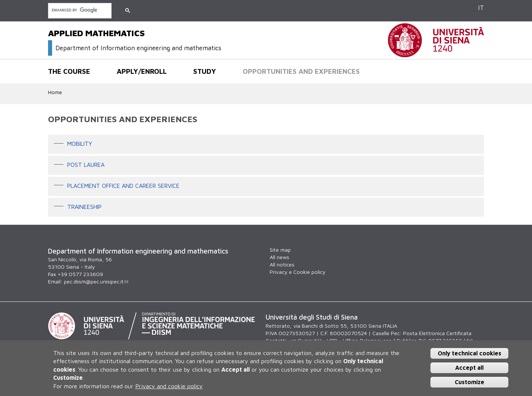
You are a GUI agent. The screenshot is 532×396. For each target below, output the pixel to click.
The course (69, 71)
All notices (282, 264)
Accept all (469, 368)
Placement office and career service (123, 186)
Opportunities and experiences (301, 71)
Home (55, 92)
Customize (470, 382)
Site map (280, 250)
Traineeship (84, 207)
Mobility (80, 144)
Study (205, 71)
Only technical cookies (470, 353)
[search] (79, 10)
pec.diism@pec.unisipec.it (96, 281)
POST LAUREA (86, 165)
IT (481, 8)
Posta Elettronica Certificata (437, 333)
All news (279, 257)
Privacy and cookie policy (169, 386)
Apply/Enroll (142, 71)
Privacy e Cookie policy (298, 272)
